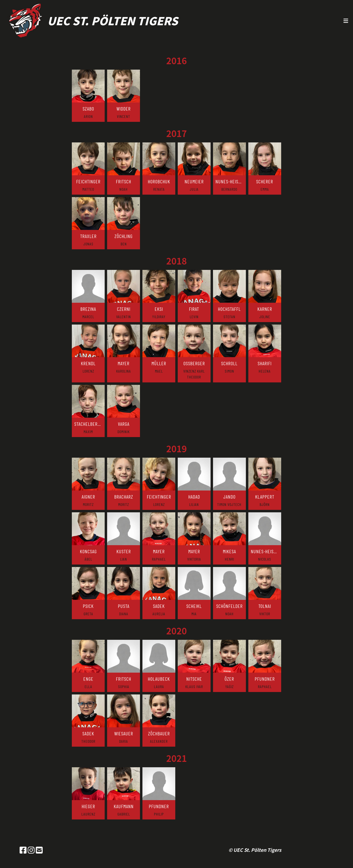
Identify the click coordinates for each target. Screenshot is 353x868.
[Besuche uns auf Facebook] (23, 850)
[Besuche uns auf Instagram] (31, 850)
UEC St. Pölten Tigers (113, 21)
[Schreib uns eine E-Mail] (39, 850)
